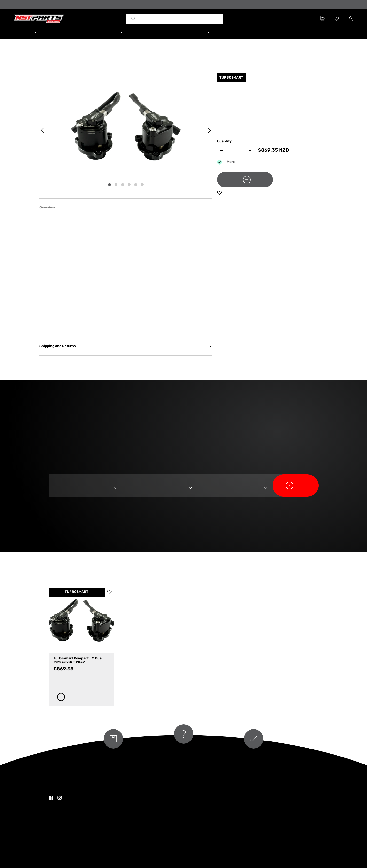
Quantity (224, 142)
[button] (34, 32)
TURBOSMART (77, 592)
